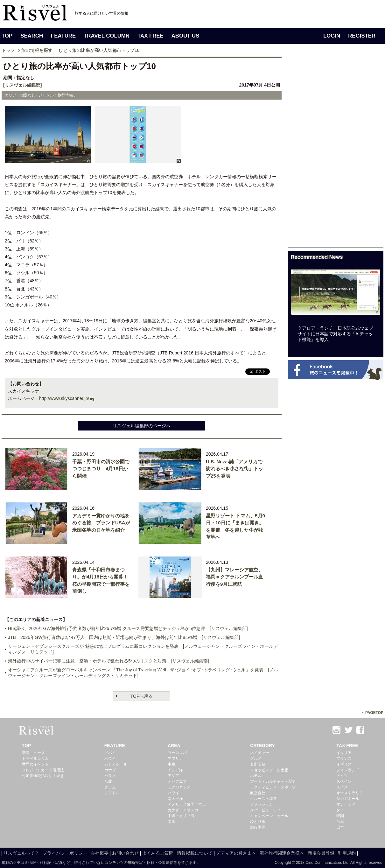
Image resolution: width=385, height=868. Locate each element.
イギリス (344, 764)
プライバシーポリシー (65, 853)
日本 (340, 827)
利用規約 (347, 853)
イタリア (344, 753)
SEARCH (32, 36)
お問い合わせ (125, 853)
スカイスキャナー (58, 185)
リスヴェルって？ (21, 853)
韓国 (340, 816)
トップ (8, 50)
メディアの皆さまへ (236, 853)
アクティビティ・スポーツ (273, 787)
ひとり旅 (258, 822)
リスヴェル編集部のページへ (142, 426)
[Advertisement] (336, 152)
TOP (7, 36)
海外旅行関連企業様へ (282, 853)
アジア (173, 776)
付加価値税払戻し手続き (43, 776)
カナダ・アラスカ (183, 810)
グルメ (256, 759)
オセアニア (177, 781)
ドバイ (110, 753)
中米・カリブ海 (181, 816)
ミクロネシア (179, 787)
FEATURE (63, 36)
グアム (110, 787)
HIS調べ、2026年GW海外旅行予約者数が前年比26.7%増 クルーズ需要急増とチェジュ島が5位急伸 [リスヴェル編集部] (128, 628)
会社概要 (100, 853)
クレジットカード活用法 (43, 770)
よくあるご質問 (158, 853)
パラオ (110, 776)
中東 (171, 764)
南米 (171, 822)
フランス (344, 759)
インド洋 (175, 770)
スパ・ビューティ (265, 810)
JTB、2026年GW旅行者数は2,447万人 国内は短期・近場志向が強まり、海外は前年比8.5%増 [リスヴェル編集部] (124, 637)
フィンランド (348, 770)
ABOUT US (185, 36)
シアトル (112, 793)
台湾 (340, 822)
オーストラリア (350, 793)
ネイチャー (260, 753)
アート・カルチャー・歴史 (273, 781)
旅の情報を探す (37, 50)
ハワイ (110, 759)
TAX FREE (150, 36)
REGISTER (362, 36)
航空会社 (258, 793)
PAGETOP (374, 713)
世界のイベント (35, 764)
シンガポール (116, 764)
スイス (342, 787)
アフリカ (175, 759)
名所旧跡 (258, 764)
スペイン (344, 781)
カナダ (110, 770)
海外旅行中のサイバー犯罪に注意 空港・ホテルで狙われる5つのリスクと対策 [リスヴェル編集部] (108, 661)
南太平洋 (175, 799)
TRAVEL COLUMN (107, 36)
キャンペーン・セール (269, 816)
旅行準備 (258, 827)
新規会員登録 (321, 853)
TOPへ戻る (142, 696)
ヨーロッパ (177, 753)
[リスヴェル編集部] (22, 85)
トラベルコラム (35, 759)
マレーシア (346, 804)
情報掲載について (195, 853)
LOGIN (332, 36)
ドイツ (342, 776)
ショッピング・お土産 (269, 770)
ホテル (256, 776)
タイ (340, 810)
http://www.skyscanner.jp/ (64, 398)
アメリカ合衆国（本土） (189, 804)
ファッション (262, 804)
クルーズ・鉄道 (263, 799)
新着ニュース (33, 753)
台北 (108, 781)
